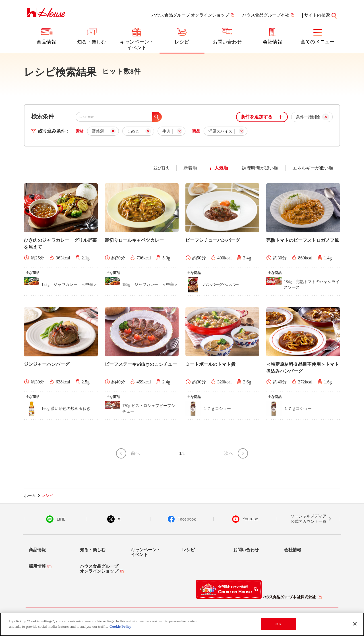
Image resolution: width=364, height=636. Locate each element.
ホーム (30, 496)
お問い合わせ (227, 42)
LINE (56, 519)
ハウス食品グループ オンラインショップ (191, 15)
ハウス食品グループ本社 (266, 15)
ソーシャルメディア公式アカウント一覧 (309, 519)
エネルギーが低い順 (313, 168)
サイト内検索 (321, 15)
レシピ (182, 42)
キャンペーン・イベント (137, 45)
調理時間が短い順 (260, 168)
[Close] (355, 625)
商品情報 (46, 42)
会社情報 (272, 42)
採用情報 (37, 566)
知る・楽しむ (92, 42)
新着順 (190, 168)
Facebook (182, 519)
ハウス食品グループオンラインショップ (99, 569)
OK (278, 625)
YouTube (245, 519)
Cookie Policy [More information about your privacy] (120, 627)
